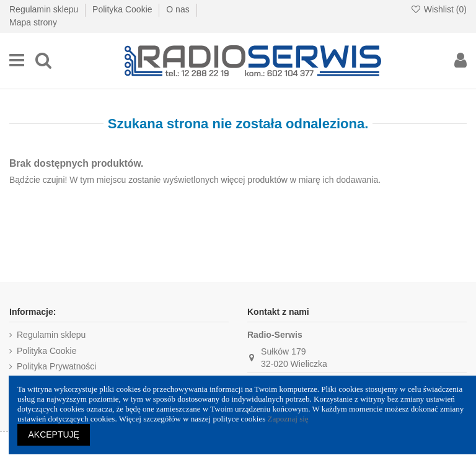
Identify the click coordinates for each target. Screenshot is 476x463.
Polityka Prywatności (56, 366)
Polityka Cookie (123, 9)
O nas (179, 9)
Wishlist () (439, 9)
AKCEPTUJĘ (54, 434)
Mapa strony (33, 22)
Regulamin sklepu (45, 9)
